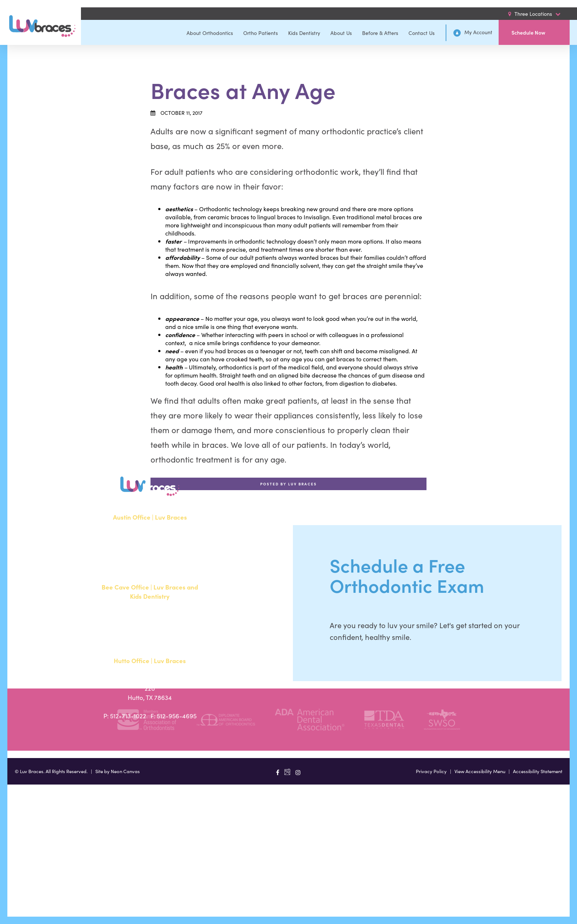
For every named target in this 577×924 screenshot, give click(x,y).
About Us (341, 33)
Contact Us (422, 33)
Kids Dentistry (304, 33)
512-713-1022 (128, 716)
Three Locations (534, 14)
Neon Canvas (125, 771)
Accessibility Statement (538, 771)
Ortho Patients (261, 33)
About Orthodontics (210, 33)
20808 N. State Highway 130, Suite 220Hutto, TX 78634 (150, 688)
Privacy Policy (431, 771)
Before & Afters (380, 33)
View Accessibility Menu (480, 771)
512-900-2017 (129, 642)
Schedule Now (528, 32)
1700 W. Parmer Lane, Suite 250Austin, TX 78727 (150, 540)
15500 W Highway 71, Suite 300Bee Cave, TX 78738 (150, 619)
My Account (473, 33)
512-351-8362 (129, 563)
